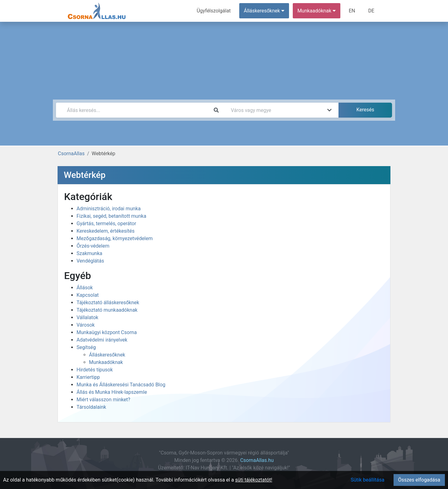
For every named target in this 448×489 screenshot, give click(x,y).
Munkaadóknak (106, 362)
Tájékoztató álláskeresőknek (108, 303)
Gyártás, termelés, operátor (106, 224)
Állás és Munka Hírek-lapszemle (112, 392)
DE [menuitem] (371, 11)
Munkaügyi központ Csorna (107, 332)
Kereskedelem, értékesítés (105, 231)
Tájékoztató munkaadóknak (107, 310)
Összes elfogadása (419, 480)
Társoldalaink (91, 407)
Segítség (86, 347)
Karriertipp (88, 377)
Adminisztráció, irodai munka (109, 209)
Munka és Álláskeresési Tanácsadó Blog (121, 385)
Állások (85, 288)
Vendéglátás (90, 261)
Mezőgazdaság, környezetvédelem (115, 238)
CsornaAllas (71, 154)
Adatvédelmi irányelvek (102, 340)
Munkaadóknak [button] (317, 11)
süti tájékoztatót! (254, 480)
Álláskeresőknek (107, 355)
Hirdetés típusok (95, 370)
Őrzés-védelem (93, 246)
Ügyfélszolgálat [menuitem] (214, 11)
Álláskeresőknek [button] (264, 11)
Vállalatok (87, 317)
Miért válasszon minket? (103, 400)
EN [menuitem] (352, 11)
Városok (86, 325)
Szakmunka (89, 253)
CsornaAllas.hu (257, 460)
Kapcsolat (88, 295)
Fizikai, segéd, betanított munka (111, 216)
